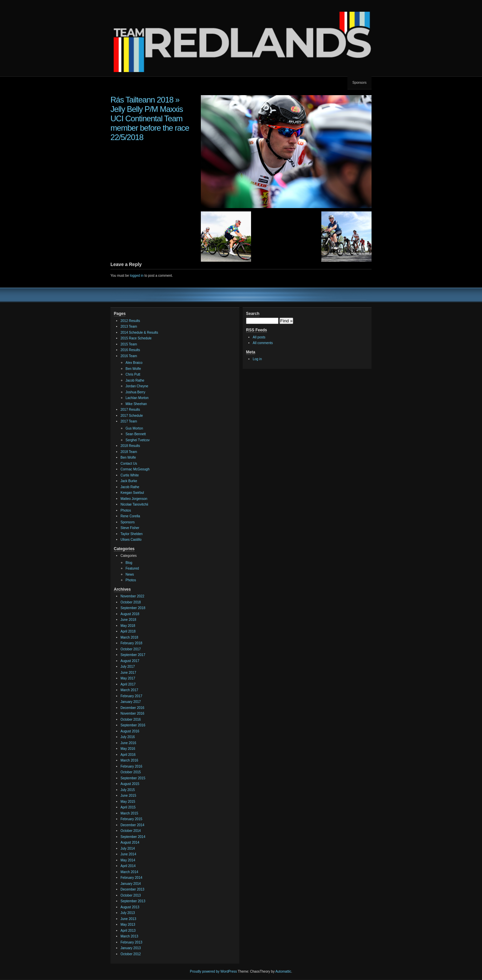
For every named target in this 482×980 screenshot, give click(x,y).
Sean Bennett (136, 434)
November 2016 (132, 713)
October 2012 (131, 954)
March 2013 (129, 936)
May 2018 (128, 626)
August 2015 (130, 784)
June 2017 (128, 673)
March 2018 (129, 637)
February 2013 (131, 942)
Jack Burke (129, 481)
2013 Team (129, 326)
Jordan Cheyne (137, 386)
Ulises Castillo (131, 540)
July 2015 (128, 790)
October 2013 (131, 895)
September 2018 (133, 608)
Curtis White (130, 475)
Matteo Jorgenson (134, 499)
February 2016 (131, 766)
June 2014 (128, 854)
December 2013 (132, 889)
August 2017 (130, 661)
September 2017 (133, 655)
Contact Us (129, 464)
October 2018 (131, 602)
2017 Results (130, 410)
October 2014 (131, 831)
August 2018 (130, 614)
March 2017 (129, 690)
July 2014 (128, 848)
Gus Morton (134, 428)
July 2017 (128, 667)
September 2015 (133, 778)
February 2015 (131, 819)
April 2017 (128, 684)
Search (253, 314)
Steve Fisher (130, 528)
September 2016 (133, 725)
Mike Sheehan (136, 404)
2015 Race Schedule (136, 338)
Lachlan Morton (137, 398)
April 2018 (128, 631)
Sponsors (359, 83)
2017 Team (129, 421)
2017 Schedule (132, 416)
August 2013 (130, 907)
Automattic (283, 971)
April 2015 (128, 807)
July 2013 (128, 913)
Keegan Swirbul (132, 493)
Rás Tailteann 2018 (142, 100)
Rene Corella (130, 516)
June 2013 (128, 919)
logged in (137, 276)
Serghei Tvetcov (138, 440)
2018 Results (130, 446)
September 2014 (133, 837)
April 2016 (128, 755)
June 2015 (128, 796)
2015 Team (129, 344)
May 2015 (128, 802)
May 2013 (128, 925)
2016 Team (129, 356)
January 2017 (131, 702)
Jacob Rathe (135, 380)
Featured (132, 568)
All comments (263, 343)
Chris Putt (133, 374)
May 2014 (128, 860)
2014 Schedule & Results (139, 333)
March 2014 (129, 872)
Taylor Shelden (132, 534)
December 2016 (132, 708)
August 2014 (130, 842)
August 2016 (130, 731)
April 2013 (128, 931)
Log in (257, 359)
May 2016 (128, 749)
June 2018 (128, 620)
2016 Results (130, 350)
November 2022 (132, 596)
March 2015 (129, 813)
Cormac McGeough (135, 469)
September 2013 (133, 901)
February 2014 (131, 878)
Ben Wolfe (133, 369)
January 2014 (131, 884)
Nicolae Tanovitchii (134, 504)
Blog (129, 563)
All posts (259, 337)
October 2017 (131, 649)
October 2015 (131, 772)
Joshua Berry (135, 392)
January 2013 (131, 948)
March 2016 (129, 760)
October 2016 (131, 720)
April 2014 (128, 866)
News (130, 574)
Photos (126, 510)
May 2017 (128, 678)
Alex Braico (134, 363)
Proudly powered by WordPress (213, 971)
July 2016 (128, 737)
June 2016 (128, 743)
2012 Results (130, 321)
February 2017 (131, 696)
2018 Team (129, 452)
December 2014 (132, 825)
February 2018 (131, 643)
